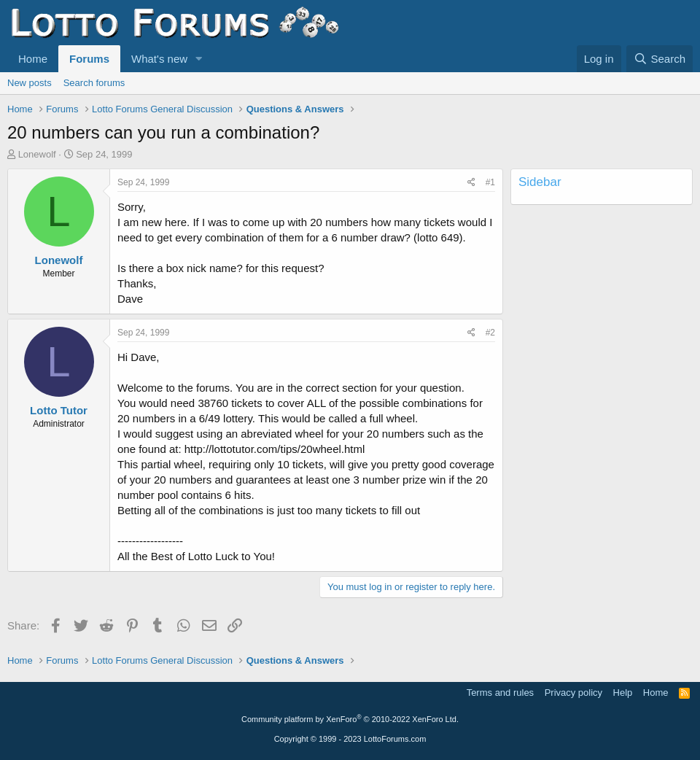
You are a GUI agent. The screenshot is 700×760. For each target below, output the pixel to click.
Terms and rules (500, 693)
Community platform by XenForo (350, 719)
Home (33, 59)
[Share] (471, 183)
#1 (490, 182)
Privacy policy (573, 693)
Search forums (94, 83)
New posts (30, 83)
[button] (199, 59)
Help (623, 693)
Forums (89, 59)
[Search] (660, 59)
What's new (159, 59)
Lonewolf (37, 154)
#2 (490, 333)
